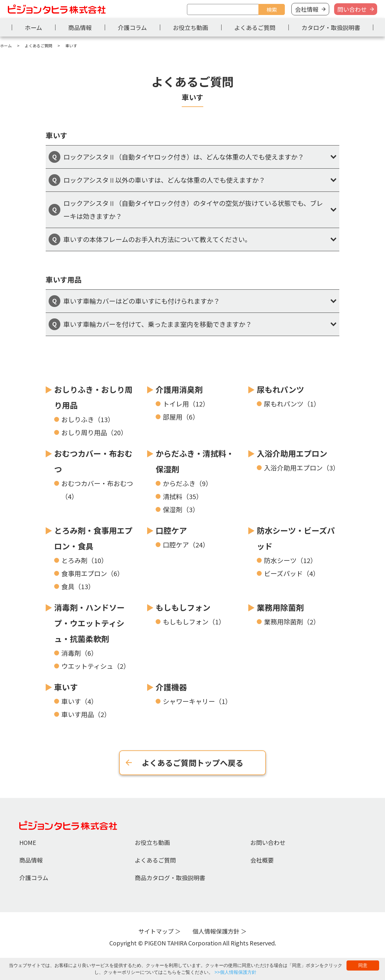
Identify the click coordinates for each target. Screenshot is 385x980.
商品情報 (80, 27)
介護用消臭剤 (179, 389)
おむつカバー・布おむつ (93, 461)
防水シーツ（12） (290, 560)
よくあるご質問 (255, 27)
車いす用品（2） (86, 714)
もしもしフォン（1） (194, 622)
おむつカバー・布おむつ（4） (97, 490)
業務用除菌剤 (280, 607)
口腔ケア (171, 530)
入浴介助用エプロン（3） (302, 468)
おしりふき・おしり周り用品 (93, 397)
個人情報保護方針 (216, 931)
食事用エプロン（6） (92, 573)
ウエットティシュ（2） (96, 666)
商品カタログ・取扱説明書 (170, 878)
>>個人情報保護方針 (235, 972)
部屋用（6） (181, 417)
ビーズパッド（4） (292, 573)
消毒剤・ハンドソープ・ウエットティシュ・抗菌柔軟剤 (89, 623)
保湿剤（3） (181, 509)
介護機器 (171, 687)
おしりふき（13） (88, 419)
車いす (66, 687)
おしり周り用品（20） (94, 432)
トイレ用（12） (186, 404)
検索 (272, 9)
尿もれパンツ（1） (292, 404)
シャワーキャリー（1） (197, 701)
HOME (28, 842)
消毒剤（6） (79, 653)
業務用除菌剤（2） (292, 622)
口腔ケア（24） (186, 545)
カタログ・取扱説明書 (331, 27)
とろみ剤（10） (85, 560)
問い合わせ (352, 9)
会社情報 (307, 9)
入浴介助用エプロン (292, 453)
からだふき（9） (187, 483)
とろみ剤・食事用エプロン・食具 (93, 538)
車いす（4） (79, 701)
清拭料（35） (183, 496)
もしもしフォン (183, 607)
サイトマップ (156, 931)
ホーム (33, 27)
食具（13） (78, 586)
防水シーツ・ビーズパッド (296, 538)
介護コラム (132, 27)
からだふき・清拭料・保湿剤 (195, 461)
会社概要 (262, 860)
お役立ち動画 (191, 27)
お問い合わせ (268, 842)
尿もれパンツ (280, 389)
